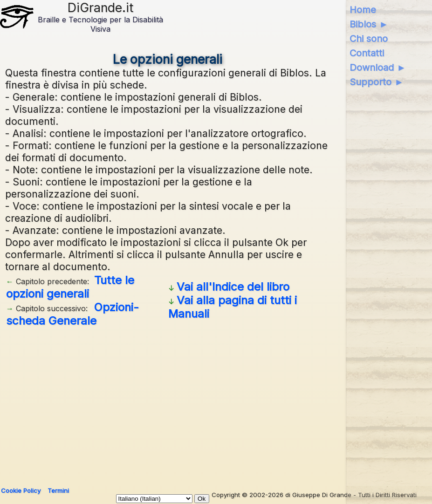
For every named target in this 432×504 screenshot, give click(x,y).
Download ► (378, 68)
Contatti (367, 53)
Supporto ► (377, 82)
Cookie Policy (21, 490)
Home (363, 10)
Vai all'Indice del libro (233, 287)
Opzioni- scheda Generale (72, 314)
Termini (58, 490)
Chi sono (369, 39)
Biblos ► (369, 24)
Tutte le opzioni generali (70, 287)
